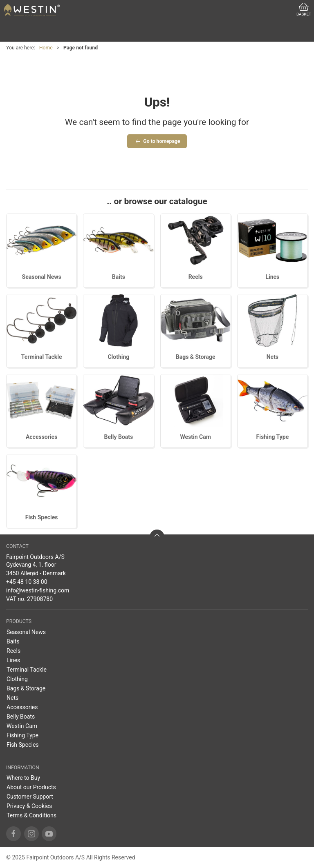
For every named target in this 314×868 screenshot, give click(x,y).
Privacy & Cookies (29, 806)
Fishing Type (273, 437)
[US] (32, 10)
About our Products (31, 787)
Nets (273, 357)
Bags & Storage (196, 357)
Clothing (118, 357)
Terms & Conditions (31, 815)
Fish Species (42, 517)
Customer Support (30, 797)
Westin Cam (195, 437)
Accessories (41, 437)
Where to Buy (23, 778)
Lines (272, 277)
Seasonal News (42, 277)
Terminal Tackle (42, 357)
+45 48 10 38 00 (27, 582)
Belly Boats (119, 437)
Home (46, 48)
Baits (119, 277)
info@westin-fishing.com (38, 590)
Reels (196, 277)
